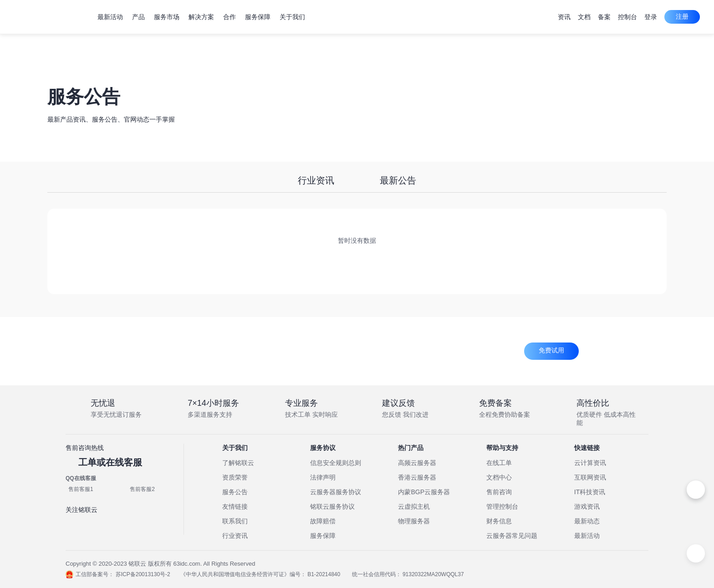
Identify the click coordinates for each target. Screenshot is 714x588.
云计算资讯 (590, 463)
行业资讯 (316, 180)
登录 (651, 17)
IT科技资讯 (590, 492)
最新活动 (587, 536)
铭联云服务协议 (332, 506)
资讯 (564, 17)
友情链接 (235, 506)
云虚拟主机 (414, 506)
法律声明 (323, 477)
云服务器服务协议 (336, 492)
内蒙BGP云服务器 (424, 492)
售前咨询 (499, 492)
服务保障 (323, 536)
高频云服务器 (417, 463)
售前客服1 (81, 489)
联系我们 (235, 521)
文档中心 (499, 477)
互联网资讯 (590, 477)
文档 (584, 17)
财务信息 (499, 521)
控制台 (627, 17)
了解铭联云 (238, 463)
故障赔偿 (323, 521)
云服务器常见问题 (512, 536)
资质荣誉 (235, 477)
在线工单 (499, 463)
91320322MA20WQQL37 (447, 574)
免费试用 (551, 350)
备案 (604, 17)
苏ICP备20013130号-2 (143, 574)
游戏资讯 (587, 506)
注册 (682, 16)
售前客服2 (142, 489)
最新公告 (398, 180)
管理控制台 (502, 506)
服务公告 (235, 492)
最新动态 (587, 521)
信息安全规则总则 (336, 463)
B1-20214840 (330, 574)
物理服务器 (414, 521)
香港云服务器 (417, 477)
